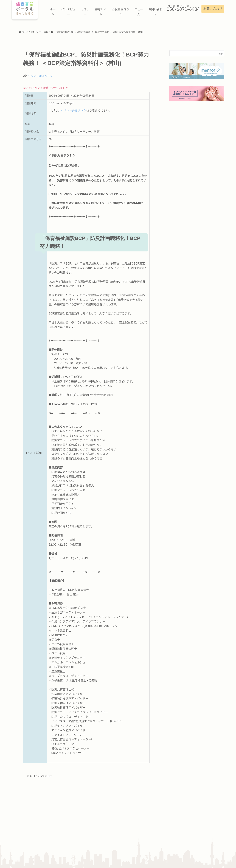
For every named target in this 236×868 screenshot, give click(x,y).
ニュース (139, 12)
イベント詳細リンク (73, 111)
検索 (221, 54)
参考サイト (101, 12)
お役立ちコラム (120, 12)
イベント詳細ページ (40, 76)
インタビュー (68, 12)
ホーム (53, 12)
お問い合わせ (213, 9)
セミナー (85, 12)
